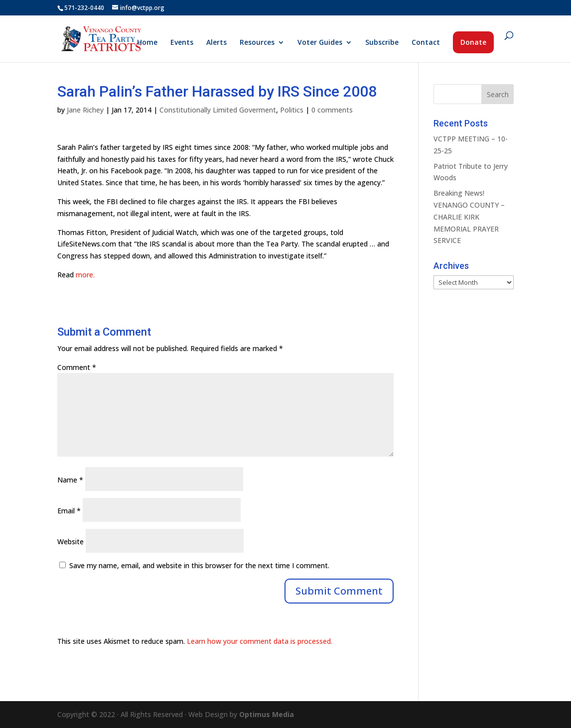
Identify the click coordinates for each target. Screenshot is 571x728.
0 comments (332, 110)
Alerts (216, 43)
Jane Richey (85, 110)
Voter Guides (320, 43)
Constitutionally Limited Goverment (218, 110)
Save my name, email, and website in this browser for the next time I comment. (199, 565)
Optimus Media (267, 714)
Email (69, 511)
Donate (473, 42)
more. (85, 275)
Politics (292, 110)
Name (70, 480)
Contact (426, 43)
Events (182, 43)
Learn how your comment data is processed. (260, 641)
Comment (77, 367)
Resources (257, 43)
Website (71, 542)
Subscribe (382, 43)
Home (147, 43)
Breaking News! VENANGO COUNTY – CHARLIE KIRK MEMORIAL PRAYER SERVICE (469, 217)
